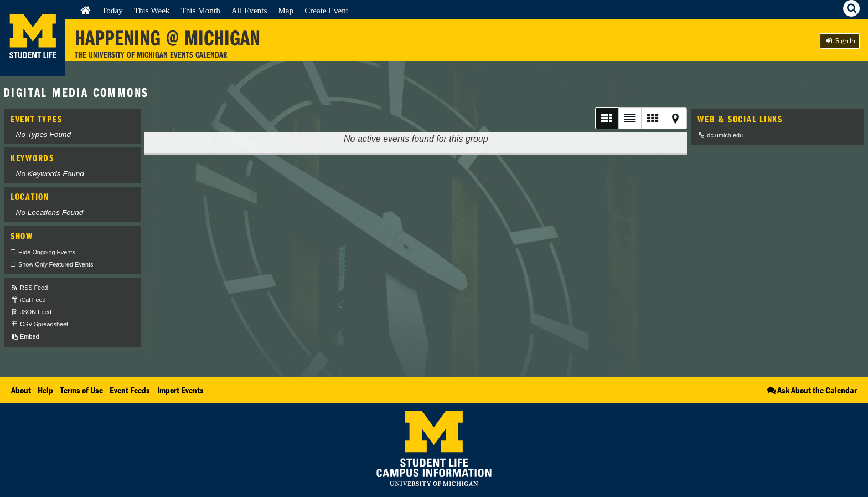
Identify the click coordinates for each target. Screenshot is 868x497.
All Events (249, 10)
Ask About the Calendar (811, 390)
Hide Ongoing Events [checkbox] (47, 252)
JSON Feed (31, 312)
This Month (200, 10)
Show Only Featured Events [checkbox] (56, 264)
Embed (25, 337)
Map (286, 10)
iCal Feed (28, 300)
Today (112, 10)
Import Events (180, 390)
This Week (152, 10)
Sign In (840, 41)
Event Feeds (130, 390)
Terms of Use (82, 390)
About (21, 390)
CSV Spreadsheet (39, 324)
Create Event (326, 10)
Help (45, 390)
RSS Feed (29, 288)
